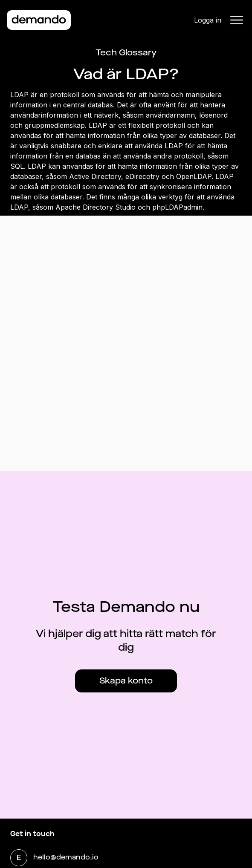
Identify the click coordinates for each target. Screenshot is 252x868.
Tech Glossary (126, 53)
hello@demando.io (66, 858)
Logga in (208, 20)
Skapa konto (126, 681)
